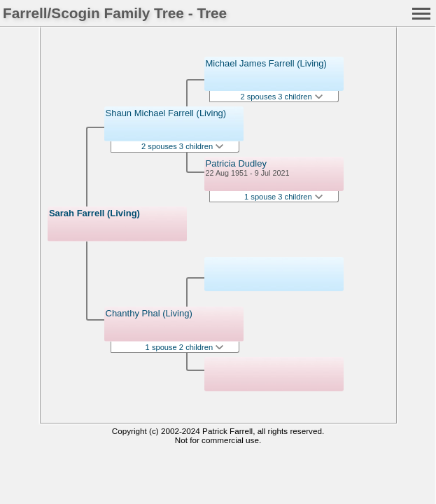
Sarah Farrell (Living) (94, 213)
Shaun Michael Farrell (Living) (166, 113)
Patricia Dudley (236, 163)
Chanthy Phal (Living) (149, 313)
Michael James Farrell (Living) (266, 63)
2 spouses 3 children (182, 146)
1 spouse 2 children (185, 347)
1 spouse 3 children (283, 197)
